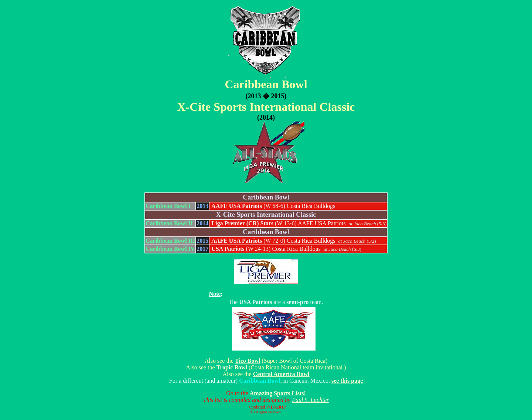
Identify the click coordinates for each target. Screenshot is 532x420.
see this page (347, 381)
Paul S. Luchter (310, 400)
